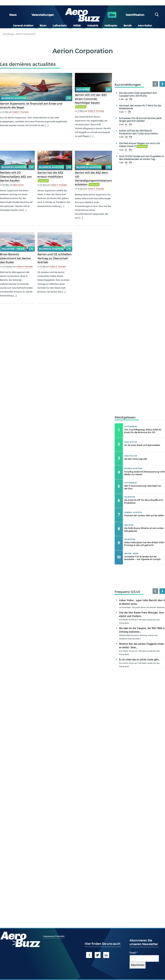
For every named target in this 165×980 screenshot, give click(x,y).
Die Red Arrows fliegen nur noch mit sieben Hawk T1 (140, 145)
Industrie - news (13, 249)
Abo (112, 15)
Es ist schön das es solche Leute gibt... (140, 660)
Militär (77, 26)
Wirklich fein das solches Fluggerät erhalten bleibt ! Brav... (141, 646)
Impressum (49, 936)
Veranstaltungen (43, 15)
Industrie (93, 26)
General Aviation (23, 26)
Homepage (8, 34)
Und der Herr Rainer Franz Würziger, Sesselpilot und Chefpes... (141, 615)
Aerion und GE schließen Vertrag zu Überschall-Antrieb (54, 258)
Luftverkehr (60, 26)
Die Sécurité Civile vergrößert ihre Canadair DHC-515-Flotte (138, 94)
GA (127, 99)
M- (126, 125)
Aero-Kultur (145, 26)
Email (134, 953)
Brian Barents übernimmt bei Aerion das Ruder (16, 258)
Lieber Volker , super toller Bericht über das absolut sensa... (142, 602)
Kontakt (60, 936)
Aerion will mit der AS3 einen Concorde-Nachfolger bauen (91, 99)
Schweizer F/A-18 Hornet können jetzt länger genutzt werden (140, 120)
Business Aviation (14, 98)
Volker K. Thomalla (20, 112)
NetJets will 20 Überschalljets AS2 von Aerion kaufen (16, 176)
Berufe (128, 26)
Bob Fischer (19, 185)
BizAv (43, 26)
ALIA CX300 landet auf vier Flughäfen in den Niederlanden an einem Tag (142, 158)
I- (126, 112)
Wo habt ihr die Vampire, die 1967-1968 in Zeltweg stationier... (142, 630)
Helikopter (111, 26)
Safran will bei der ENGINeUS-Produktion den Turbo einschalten (138, 132)
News (13, 15)
